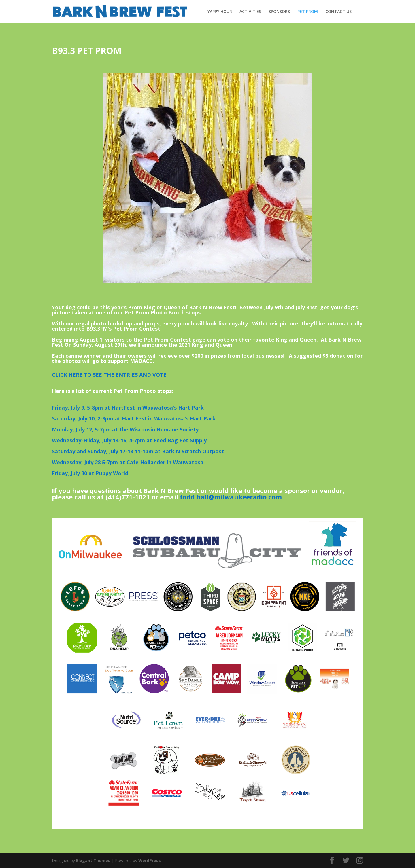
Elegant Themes (93, 860)
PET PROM (308, 12)
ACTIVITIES (250, 12)
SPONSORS (279, 12)
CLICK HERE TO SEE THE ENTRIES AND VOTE (109, 375)
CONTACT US (338, 12)
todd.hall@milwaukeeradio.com (231, 497)
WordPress (150, 860)
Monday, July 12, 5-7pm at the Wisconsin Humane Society (125, 429)
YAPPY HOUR (220, 12)
